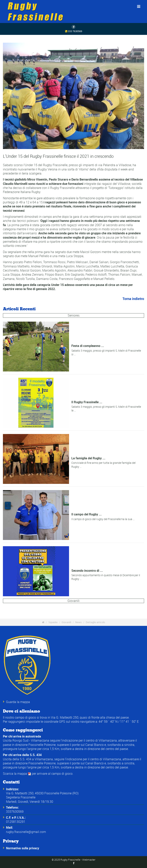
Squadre (53, 622)
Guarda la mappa (18, 702)
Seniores (74, 315)
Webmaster (89, 860)
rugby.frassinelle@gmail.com (26, 832)
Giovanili (73, 601)
